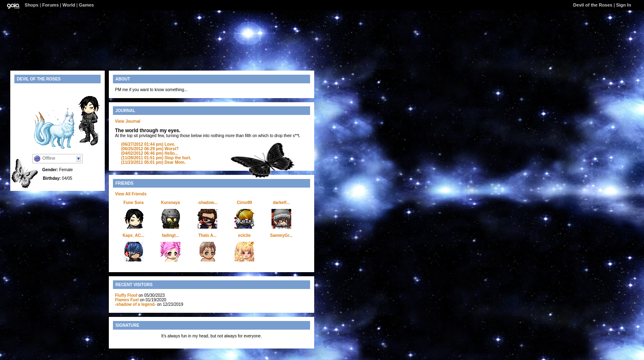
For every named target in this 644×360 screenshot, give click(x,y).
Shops (32, 5)
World (69, 5)
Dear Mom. (153, 162)
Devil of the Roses (593, 5)
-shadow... (208, 203)
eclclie (245, 235)
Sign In (624, 5)
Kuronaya (170, 203)
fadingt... (170, 235)
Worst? (150, 149)
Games (86, 5)
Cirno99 (244, 203)
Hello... (149, 153)
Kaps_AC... (134, 235)
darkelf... (281, 203)
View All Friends (131, 194)
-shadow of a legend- (135, 304)
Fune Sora (134, 203)
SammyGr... (281, 235)
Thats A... (208, 235)
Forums (51, 5)
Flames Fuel (127, 300)
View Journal (128, 121)
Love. (148, 144)
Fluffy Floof (126, 295)
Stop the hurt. (156, 158)
